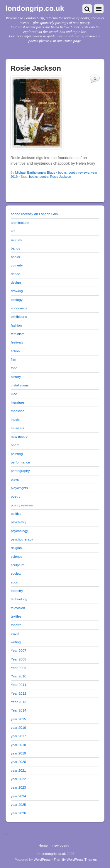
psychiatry (18, 522)
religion (16, 548)
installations (20, 385)
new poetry (19, 436)
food (14, 368)
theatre (16, 625)
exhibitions (19, 317)
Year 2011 (19, 685)
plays (15, 479)
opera (15, 445)
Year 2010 (19, 676)
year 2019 (18, 753)
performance (20, 462)
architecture (20, 223)
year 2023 (18, 787)
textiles (16, 616)
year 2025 (18, 805)
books (62, 172)
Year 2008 (19, 659)
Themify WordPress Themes (75, 859)
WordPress (42, 859)
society (16, 573)
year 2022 (18, 779)
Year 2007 (19, 650)
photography (20, 471)
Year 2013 (19, 702)
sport (15, 582)
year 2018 (18, 745)
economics (19, 308)
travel (15, 633)
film (13, 359)
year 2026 (18, 813)
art (13, 231)
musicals (17, 428)
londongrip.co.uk (53, 854)
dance (16, 274)
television (18, 608)
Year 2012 (19, 693)
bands (16, 248)
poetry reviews (79, 172)
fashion (16, 325)
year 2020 (18, 762)
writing (16, 642)
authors (17, 239)
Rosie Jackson (61, 177)
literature (17, 402)
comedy (17, 265)
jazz (14, 394)
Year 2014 (19, 710)
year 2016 (18, 727)
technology (19, 599)
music (15, 419)
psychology (19, 531)
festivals (17, 342)
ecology (17, 300)
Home (43, 845)
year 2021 (18, 770)
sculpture (18, 565)
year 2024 (18, 796)
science (17, 556)
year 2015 (18, 719)
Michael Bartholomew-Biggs (35, 172)
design (16, 282)
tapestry (17, 591)
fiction (15, 351)
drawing (17, 291)
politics (16, 514)
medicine (18, 411)
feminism (18, 334)
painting (17, 454)
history (16, 377)
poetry (44, 177)
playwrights (19, 488)
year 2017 (18, 736)
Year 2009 (19, 668)
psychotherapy (22, 539)
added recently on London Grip (34, 214)
